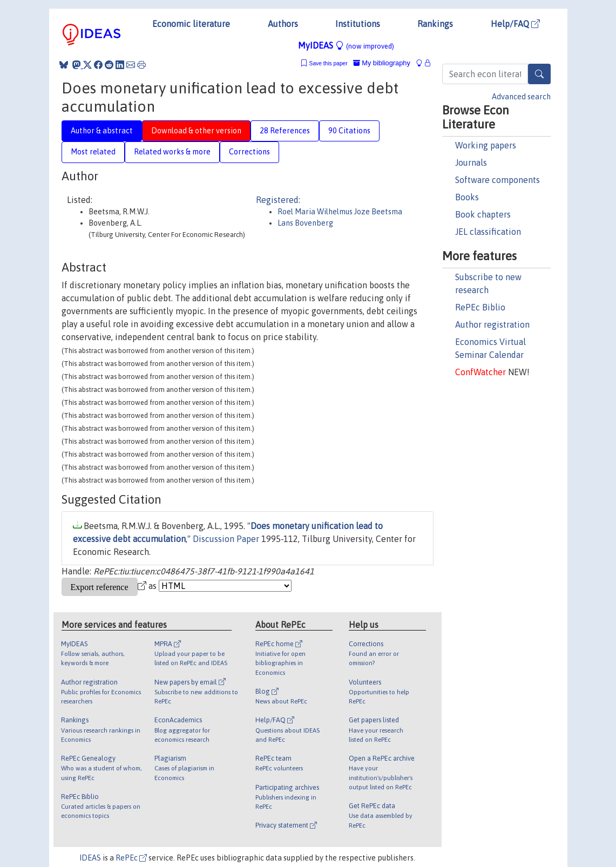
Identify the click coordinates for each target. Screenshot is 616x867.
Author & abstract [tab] (102, 131)
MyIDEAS (346, 45)
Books (467, 197)
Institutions (358, 24)
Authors (283, 24)
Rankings (435, 24)
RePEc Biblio (480, 307)
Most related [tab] (93, 152)
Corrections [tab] (249, 152)
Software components (497, 180)
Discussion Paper (226, 539)
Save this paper (329, 63)
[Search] (539, 74)
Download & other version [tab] (196, 131)
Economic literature (191, 24)
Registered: (278, 200)
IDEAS (90, 858)
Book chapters (483, 214)
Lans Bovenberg (305, 223)
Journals (471, 162)
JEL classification (488, 232)
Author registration (492, 324)
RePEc (131, 858)
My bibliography (382, 63)
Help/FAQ (515, 24)
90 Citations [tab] (349, 131)
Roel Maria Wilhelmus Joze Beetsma (340, 212)
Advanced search (521, 97)
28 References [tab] (285, 131)
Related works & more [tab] (172, 152)
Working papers (486, 145)
